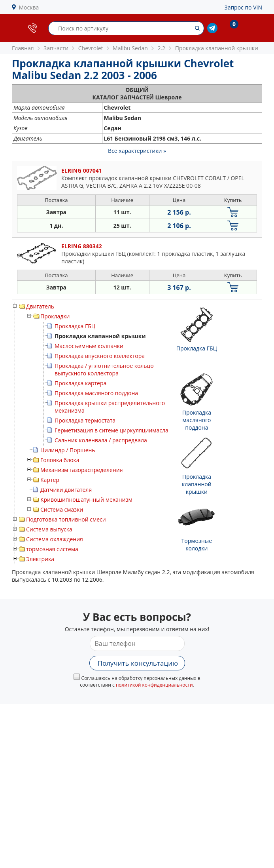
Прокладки (55, 316)
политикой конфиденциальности (154, 685)
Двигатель (40, 306)
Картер (50, 480)
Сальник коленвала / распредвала (101, 440)
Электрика (40, 559)
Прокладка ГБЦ (75, 326)
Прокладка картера (80, 383)
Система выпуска (49, 529)
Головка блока (60, 460)
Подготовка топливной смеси (66, 519)
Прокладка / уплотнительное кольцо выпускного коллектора (104, 369)
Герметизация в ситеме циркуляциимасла (111, 430)
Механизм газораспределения (81, 470)
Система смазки (62, 509)
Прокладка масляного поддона (96, 393)
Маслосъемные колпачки (89, 346)
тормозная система (52, 549)
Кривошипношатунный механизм (86, 500)
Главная (23, 48)
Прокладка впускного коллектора (100, 356)
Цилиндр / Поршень (68, 450)
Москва (29, 7)
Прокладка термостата (85, 420)
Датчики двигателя (66, 490)
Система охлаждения (55, 539)
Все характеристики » (137, 151)
